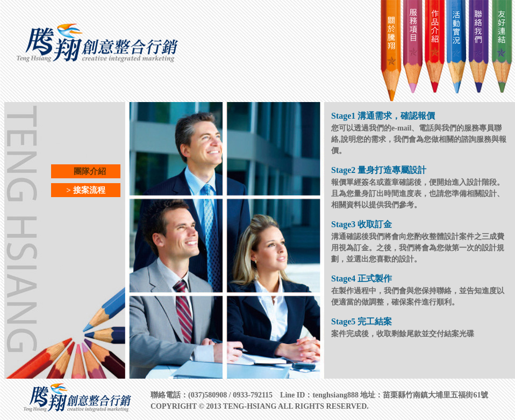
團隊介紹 (86, 171)
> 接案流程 (85, 190)
